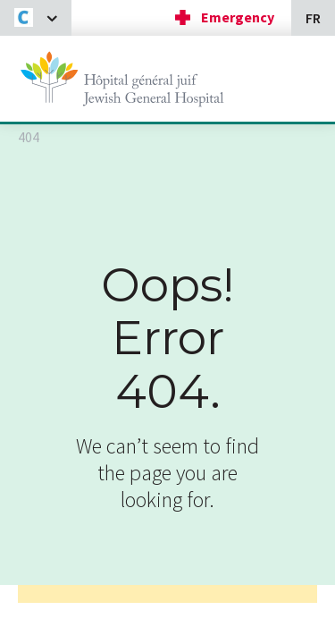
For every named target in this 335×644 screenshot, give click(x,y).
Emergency (238, 17)
